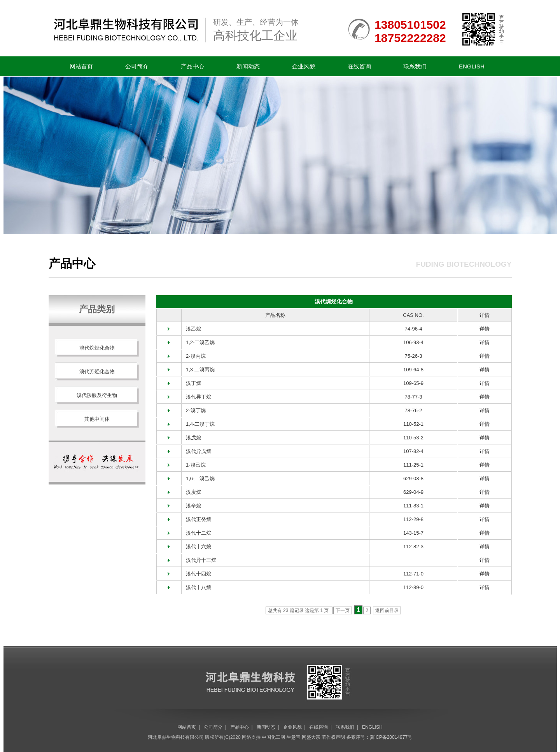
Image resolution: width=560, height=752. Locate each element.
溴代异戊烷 (196, 451)
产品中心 (192, 66)
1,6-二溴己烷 (198, 478)
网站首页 (81, 66)
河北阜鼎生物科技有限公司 (176, 737)
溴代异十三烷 (199, 560)
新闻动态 (248, 66)
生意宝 (294, 737)
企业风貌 (304, 66)
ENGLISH (472, 66)
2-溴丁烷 (193, 410)
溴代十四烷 (196, 574)
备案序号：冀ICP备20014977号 (379, 737)
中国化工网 (273, 737)
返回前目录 (387, 610)
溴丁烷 (191, 383)
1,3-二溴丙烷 (198, 370)
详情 (485, 329)
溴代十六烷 (196, 547)
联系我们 (415, 66)
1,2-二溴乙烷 (198, 342)
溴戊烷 (191, 438)
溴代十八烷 (196, 587)
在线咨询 (359, 66)
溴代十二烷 (196, 533)
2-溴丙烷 (193, 356)
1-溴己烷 (193, 465)
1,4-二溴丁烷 (198, 424)
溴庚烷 (191, 492)
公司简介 (137, 66)
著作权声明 (333, 737)
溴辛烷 (191, 506)
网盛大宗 (311, 737)
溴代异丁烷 (196, 397)
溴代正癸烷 (196, 519)
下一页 (343, 610)
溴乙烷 (191, 329)
